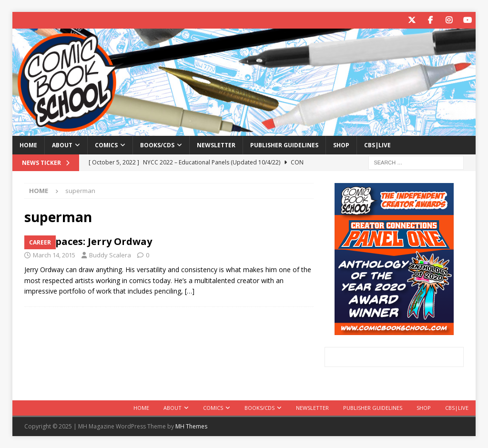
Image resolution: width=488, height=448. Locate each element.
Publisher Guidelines (284, 145)
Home (28, 145)
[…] (190, 291)
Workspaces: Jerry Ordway (88, 241)
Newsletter (216, 145)
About (62, 145)
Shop (341, 145)
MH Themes (191, 426)
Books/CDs (157, 145)
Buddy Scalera (110, 255)
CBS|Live (377, 145)
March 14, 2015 (54, 255)
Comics (106, 145)
